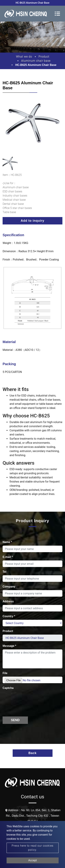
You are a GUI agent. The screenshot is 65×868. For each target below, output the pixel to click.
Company (9, 587)
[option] (32, 126)
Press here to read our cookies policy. (32, 848)
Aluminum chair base (36, 61)
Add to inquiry (33, 221)
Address (8, 601)
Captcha (8, 688)
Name (7, 542)
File (5, 673)
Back (32, 753)
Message (9, 646)
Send (15, 720)
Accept (32, 860)
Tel (5, 572)
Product (44, 57)
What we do (24, 57)
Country (9, 616)
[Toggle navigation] (57, 14)
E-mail (8, 557)
